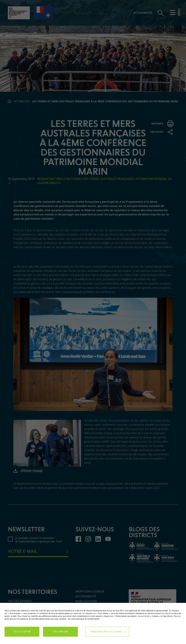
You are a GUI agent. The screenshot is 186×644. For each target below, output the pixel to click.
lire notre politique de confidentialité (84, 619)
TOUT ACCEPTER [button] (22, 632)
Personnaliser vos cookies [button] (106, 632)
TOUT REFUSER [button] (61, 632)
